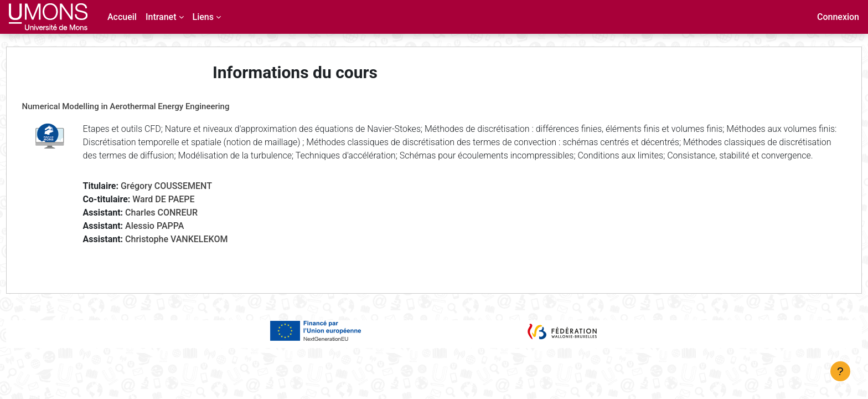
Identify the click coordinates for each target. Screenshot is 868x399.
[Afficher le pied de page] (840, 371)
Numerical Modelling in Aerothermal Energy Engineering (146, 106)
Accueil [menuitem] (122, 17)
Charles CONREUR (182, 226)
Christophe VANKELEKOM (197, 252)
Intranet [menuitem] (161, 17)
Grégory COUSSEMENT (187, 199)
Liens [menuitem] (203, 17)
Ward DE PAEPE (184, 213)
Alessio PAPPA (175, 239)
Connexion (838, 17)
